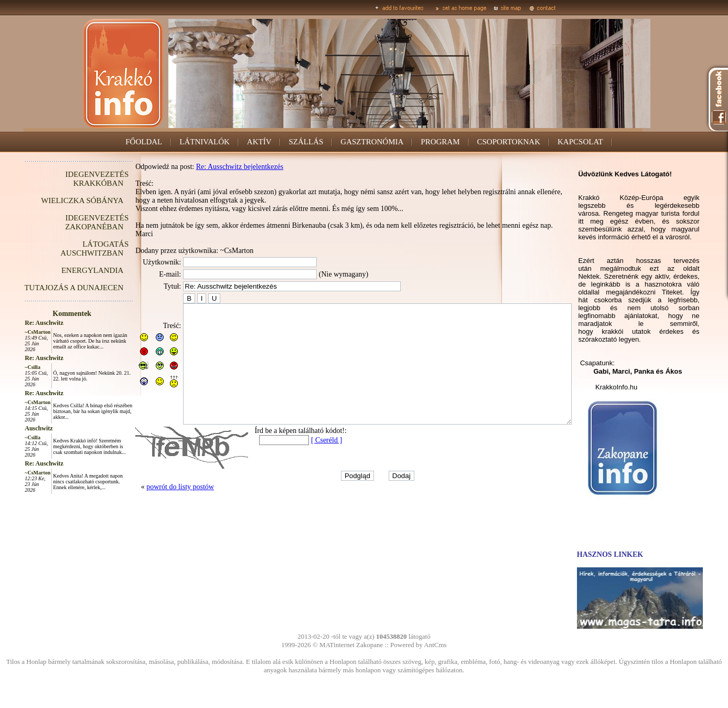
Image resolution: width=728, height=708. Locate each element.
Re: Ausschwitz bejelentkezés (216, 167)
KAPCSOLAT (580, 142)
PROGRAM (440, 142)
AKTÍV (259, 142)
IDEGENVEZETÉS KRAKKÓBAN (73, 179)
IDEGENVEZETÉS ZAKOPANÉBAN (73, 222)
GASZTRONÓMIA (372, 142)
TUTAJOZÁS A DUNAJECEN (50, 288)
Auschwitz (15, 428)
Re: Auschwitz (20, 323)
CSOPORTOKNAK (509, 142)
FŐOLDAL (144, 142)
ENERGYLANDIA (69, 270)
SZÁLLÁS (306, 142)
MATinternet (337, 645)
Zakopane (370, 645)
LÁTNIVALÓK (205, 142)
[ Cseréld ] (303, 464)
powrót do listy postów (157, 510)
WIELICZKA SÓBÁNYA (58, 200)
